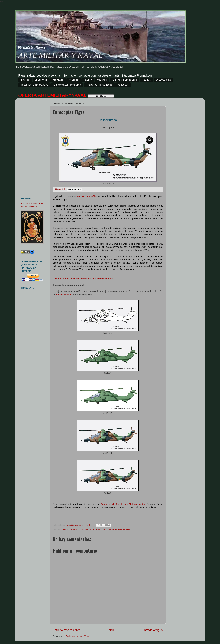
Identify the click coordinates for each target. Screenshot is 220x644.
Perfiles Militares (64, 294)
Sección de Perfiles (87, 196)
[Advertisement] (33, 146)
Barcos (25, 80)
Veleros (102, 80)
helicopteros (108, 529)
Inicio (111, 630)
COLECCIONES (163, 80)
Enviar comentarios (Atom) (78, 636)
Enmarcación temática (67, 85)
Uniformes (41, 80)
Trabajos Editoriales (34, 85)
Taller (88, 80)
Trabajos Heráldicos (99, 85)
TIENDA (146, 80)
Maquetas (123, 85)
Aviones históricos (125, 80)
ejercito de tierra (70, 529)
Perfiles (58, 80)
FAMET (98, 529)
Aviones (74, 80)
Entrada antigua (153, 630)
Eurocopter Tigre (86, 529)
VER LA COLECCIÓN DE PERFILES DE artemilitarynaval (83, 279)
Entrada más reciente (66, 630)
